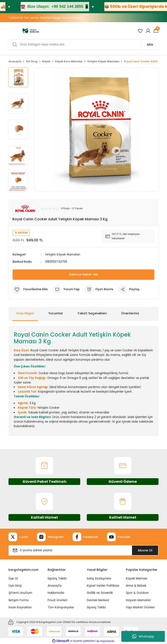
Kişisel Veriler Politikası (103, 586)
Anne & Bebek (136, 586)
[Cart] (156, 31)
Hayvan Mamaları (138, 600)
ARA (150, 45)
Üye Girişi (15, 586)
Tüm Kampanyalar (61, 607)
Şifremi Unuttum (20, 593)
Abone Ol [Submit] (145, 550)
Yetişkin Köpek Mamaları (63, 255)
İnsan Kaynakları (20, 607)
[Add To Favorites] (30, 289)
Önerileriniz (130, 313)
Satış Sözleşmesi (99, 578)
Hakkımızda (56, 593)
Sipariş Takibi (57, 578)
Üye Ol (13, 578)
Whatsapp (143, 636)
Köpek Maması (137, 578)
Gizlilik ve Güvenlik (100, 593)
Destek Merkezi (98, 600)
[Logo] (31, 31)
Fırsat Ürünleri (58, 600)
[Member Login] (148, 31)
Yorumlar (56, 313)
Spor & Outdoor (137, 593)
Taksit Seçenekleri (92, 313)
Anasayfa (55, 586)
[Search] (83, 45)
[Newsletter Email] (83, 550)
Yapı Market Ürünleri (140, 607)
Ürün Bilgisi (25, 313)
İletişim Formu (19, 600)
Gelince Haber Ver (83, 274)
